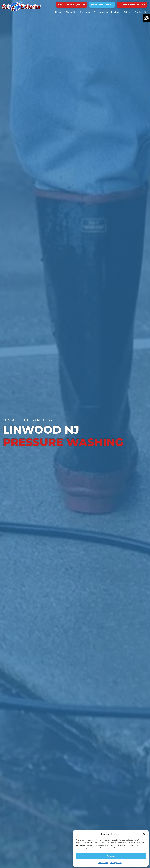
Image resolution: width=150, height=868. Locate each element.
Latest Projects (132, 5)
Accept (111, 856)
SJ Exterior (22, 6)
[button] (146, 18)
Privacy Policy (116, 863)
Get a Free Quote (72, 5)
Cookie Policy (103, 863)
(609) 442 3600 (102, 5)
